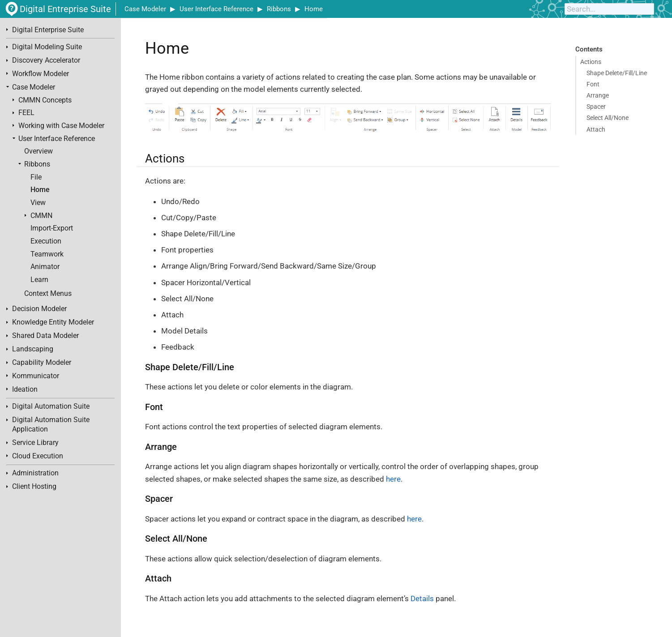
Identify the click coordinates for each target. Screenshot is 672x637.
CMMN (41, 216)
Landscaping (33, 349)
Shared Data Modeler (45, 336)
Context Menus (48, 294)
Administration (35, 473)
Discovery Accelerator (46, 60)
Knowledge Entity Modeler (53, 322)
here (393, 479)
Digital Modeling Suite (47, 47)
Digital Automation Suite (51, 406)
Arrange (598, 95)
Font (593, 84)
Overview (39, 151)
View (38, 203)
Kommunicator (36, 376)
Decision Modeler (39, 309)
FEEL (26, 113)
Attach (596, 129)
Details (422, 599)
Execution (46, 241)
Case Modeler (145, 9)
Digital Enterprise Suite (48, 30)
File (36, 177)
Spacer (596, 107)
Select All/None (608, 118)
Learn (39, 280)
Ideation (25, 389)
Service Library (35, 443)
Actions (591, 62)
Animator (45, 267)
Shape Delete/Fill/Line (617, 73)
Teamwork (47, 254)
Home (314, 9)
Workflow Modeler (41, 74)
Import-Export (52, 228)
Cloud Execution (38, 456)
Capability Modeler (42, 363)
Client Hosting (34, 487)
